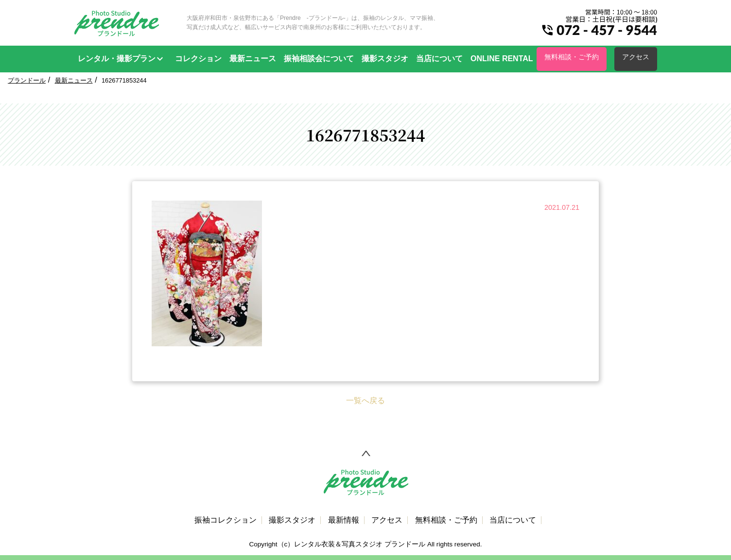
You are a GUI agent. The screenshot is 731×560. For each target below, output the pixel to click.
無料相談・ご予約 (572, 57)
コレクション (198, 59)
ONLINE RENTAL (502, 59)
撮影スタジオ (385, 59)
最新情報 (344, 520)
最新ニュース (253, 59)
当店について (439, 59)
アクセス (636, 57)
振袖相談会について (319, 59)
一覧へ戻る (365, 400)
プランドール (27, 80)
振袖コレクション (226, 520)
